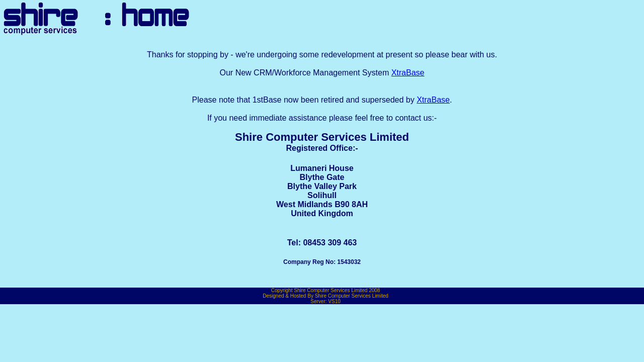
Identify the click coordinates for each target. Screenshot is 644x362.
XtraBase (408, 73)
